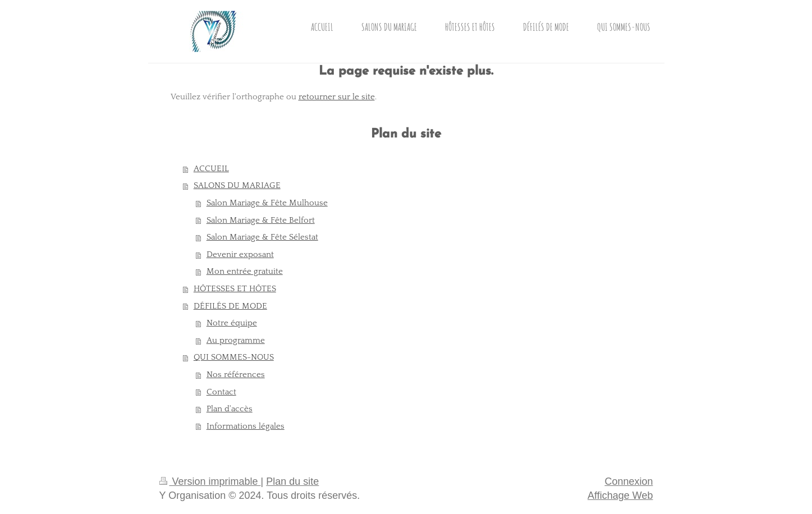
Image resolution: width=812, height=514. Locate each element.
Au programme (236, 340)
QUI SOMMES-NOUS (234, 357)
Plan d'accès (230, 409)
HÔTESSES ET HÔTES (235, 289)
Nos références (236, 375)
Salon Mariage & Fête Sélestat (262, 237)
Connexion (629, 481)
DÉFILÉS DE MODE (230, 306)
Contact (221, 392)
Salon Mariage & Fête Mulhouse (267, 203)
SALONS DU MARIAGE (237, 185)
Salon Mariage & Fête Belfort (261, 220)
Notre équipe (232, 323)
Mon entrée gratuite (245, 271)
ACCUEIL (211, 169)
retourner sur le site (337, 97)
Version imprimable (210, 481)
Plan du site (292, 481)
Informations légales (246, 426)
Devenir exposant (240, 254)
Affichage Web (620, 495)
